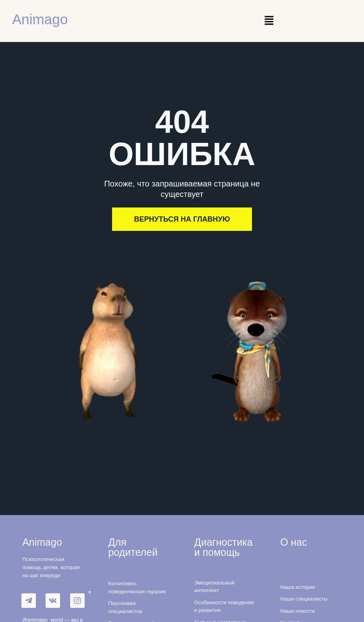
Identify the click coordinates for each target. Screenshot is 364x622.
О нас (294, 542)
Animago (40, 19)
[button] (269, 21)
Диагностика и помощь (224, 547)
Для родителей (133, 547)
